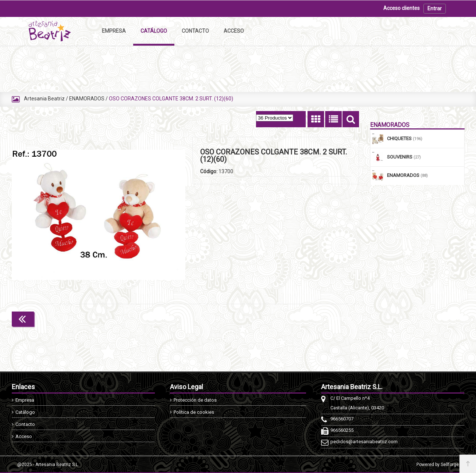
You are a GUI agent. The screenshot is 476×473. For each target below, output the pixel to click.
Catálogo (25, 412)
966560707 (342, 419)
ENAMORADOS (87, 99)
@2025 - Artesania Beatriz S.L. (48, 465)
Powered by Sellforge (438, 465)
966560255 (342, 430)
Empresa (25, 400)
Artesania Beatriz (44, 99)
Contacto (25, 424)
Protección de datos (195, 400)
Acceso (24, 436)
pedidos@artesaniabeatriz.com (364, 442)
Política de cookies (194, 412)
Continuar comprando (326, 318)
